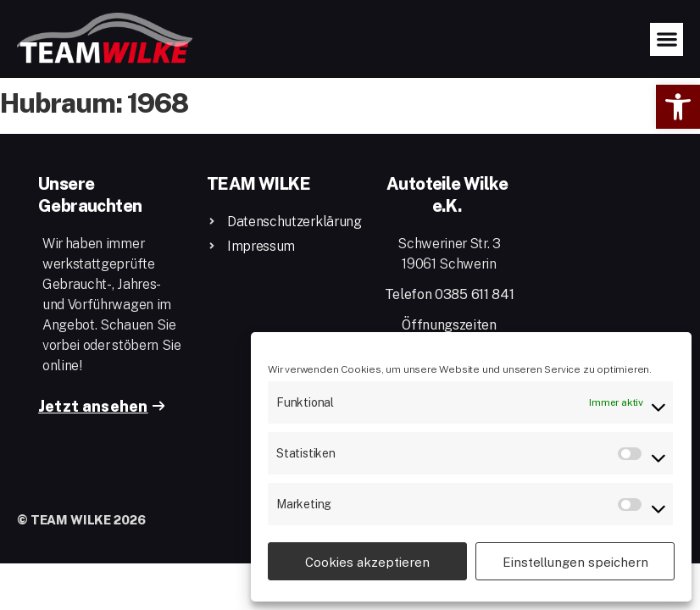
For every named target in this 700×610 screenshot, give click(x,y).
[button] (678, 107)
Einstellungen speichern (575, 562)
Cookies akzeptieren (367, 562)
